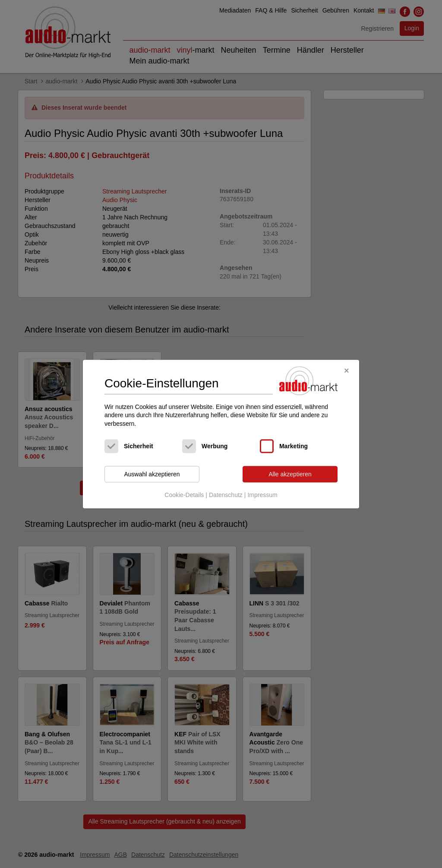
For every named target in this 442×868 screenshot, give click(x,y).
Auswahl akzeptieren (152, 474)
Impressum (262, 495)
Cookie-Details (184, 495)
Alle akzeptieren (290, 474)
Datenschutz (226, 495)
